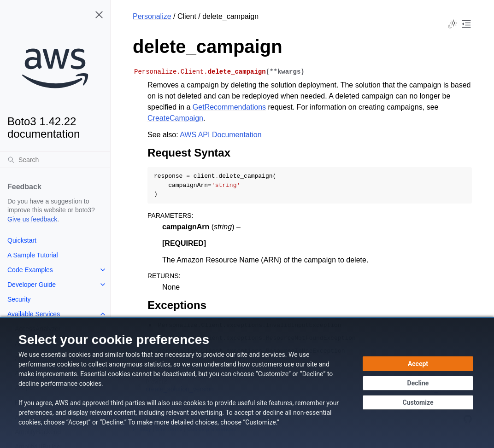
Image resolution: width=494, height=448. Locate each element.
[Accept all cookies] (418, 364)
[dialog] (247, 383)
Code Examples (30, 270)
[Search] (55, 160)
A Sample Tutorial (33, 255)
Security (19, 299)
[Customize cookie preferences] (418, 402)
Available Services (34, 314)
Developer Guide (32, 285)
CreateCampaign (175, 118)
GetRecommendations (229, 107)
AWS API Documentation (221, 135)
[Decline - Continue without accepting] (418, 383)
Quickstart (22, 240)
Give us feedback (32, 219)
